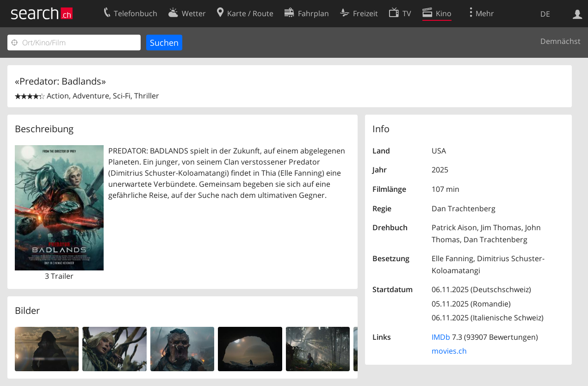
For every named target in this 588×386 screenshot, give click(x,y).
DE (545, 14)
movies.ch (449, 351)
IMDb (441, 337)
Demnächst (560, 41)
